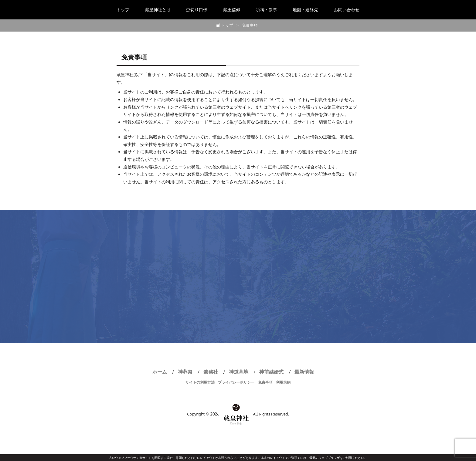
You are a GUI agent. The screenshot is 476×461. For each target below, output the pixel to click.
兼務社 (211, 372)
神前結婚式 (271, 372)
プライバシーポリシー (236, 382)
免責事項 (265, 382)
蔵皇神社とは (158, 10)
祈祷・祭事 (267, 10)
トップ (123, 10)
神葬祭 (185, 372)
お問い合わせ (347, 10)
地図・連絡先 (305, 10)
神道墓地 (239, 372)
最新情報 (304, 372)
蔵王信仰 (232, 10)
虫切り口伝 (197, 10)
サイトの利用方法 (200, 382)
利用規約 (283, 382)
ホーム (160, 372)
